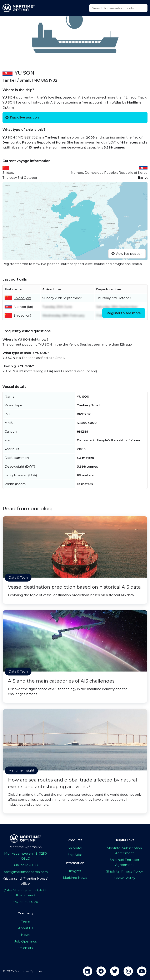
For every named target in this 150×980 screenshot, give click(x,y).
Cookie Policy (124, 878)
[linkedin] (88, 971)
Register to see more (124, 313)
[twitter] (115, 971)
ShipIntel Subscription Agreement (124, 851)
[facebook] (101, 971)
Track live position (22, 117)
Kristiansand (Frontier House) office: (26, 881)
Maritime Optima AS (26, 847)
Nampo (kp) (23, 307)
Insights (75, 871)
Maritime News (75, 878)
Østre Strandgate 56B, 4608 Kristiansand (26, 893)
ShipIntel (75, 848)
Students (26, 948)
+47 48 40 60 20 (26, 902)
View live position (127, 254)
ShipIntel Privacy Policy (124, 871)
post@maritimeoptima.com (26, 872)
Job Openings (26, 941)
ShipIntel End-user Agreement (124, 862)
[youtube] (142, 971)
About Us (26, 928)
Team (26, 921)
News (26, 935)
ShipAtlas (75, 855)
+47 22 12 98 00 (26, 865)
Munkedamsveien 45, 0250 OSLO (26, 856)
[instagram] (128, 971)
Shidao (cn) (22, 298)
